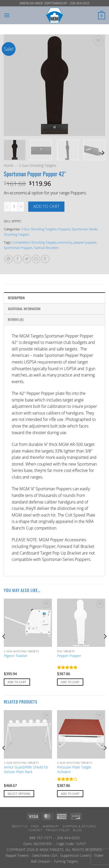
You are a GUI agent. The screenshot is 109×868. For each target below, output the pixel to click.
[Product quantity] (14, 207)
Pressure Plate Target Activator (74, 769)
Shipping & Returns (79, 826)
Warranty (51, 826)
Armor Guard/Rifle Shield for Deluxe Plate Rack (26, 769)
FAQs (35, 826)
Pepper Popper (69, 656)
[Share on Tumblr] (45, 259)
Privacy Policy (58, 830)
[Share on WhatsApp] (9, 259)
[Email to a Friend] (36, 259)
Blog (77, 830)
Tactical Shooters (46, 248)
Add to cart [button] (17, 682)
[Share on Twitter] (27, 259)
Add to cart (46, 206)
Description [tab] (16, 298)
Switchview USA (45, 855)
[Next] (103, 153)
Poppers (64, 229)
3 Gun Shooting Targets (38, 165)
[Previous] (4, 647)
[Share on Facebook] (18, 259)
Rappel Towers (17, 855)
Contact (35, 830)
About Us (20, 826)
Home (9, 165)
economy (65, 242)
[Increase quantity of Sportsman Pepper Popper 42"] (21, 207)
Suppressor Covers (76, 855)
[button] (7, 15)
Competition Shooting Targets (34, 242)
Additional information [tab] (24, 309)
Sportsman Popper (18, 248)
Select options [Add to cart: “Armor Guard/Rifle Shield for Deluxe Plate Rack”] (19, 794)
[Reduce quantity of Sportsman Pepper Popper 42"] (7, 207)
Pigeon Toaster (16, 656)
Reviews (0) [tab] (16, 319)
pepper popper (85, 242)
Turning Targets (66, 861)
